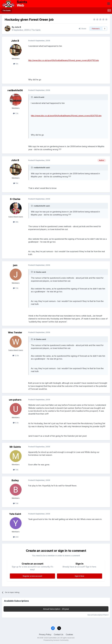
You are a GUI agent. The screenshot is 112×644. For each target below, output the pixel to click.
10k (16, 64)
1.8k (16, 470)
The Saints (36, 30)
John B (18, 27)
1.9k (16, 503)
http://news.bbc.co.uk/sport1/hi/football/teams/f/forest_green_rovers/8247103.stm (64, 60)
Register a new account (32, 576)
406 (16, 537)
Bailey (15, 480)
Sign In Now (79, 576)
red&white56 (15, 90)
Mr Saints (15, 447)
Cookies (69, 634)
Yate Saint (15, 514)
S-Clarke (15, 199)
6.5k (16, 423)
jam (15, 265)
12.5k (16, 355)
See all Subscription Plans (98, 615)
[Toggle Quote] (32, 97)
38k (16, 222)
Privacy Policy (45, 634)
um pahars (15, 400)
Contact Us (59, 634)
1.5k (16, 113)
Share (83, 29)
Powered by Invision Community (56, 640)
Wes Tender (15, 332)
